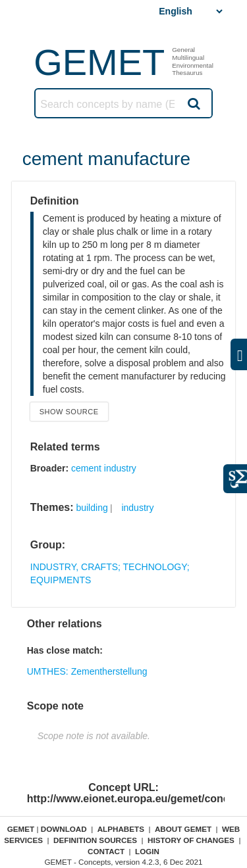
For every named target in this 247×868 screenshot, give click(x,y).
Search (193, 103)
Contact (106, 851)
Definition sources (95, 840)
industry (137, 508)
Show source (69, 412)
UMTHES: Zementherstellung (87, 671)
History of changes (191, 840)
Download (64, 829)
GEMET (99, 62)
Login (147, 851)
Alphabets (121, 829)
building (92, 508)
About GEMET (183, 829)
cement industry (104, 468)
